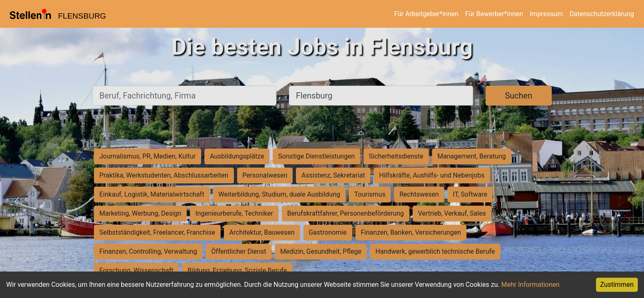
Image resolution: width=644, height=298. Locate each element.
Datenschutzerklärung (602, 14)
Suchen (519, 96)
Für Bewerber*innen (494, 14)
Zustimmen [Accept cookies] (617, 285)
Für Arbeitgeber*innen (426, 14)
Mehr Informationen (530, 285)
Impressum (547, 14)
